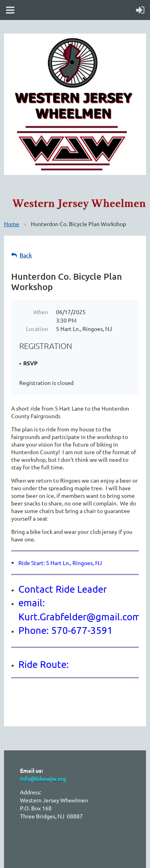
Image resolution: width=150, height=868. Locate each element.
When (41, 312)
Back (26, 255)
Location (37, 329)
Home (12, 224)
